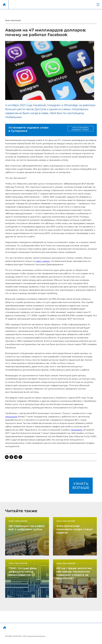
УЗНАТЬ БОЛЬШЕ (81, 486)
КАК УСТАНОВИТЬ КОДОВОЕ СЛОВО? (81, 129)
